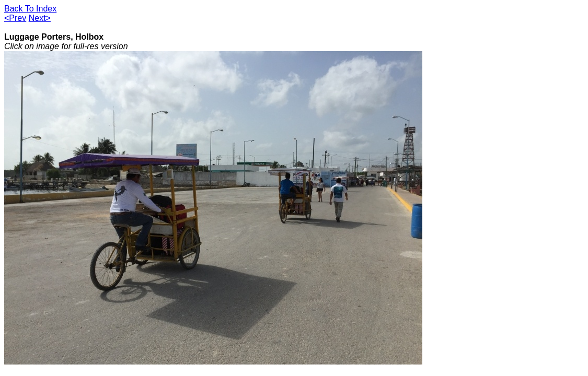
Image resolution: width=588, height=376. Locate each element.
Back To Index (30, 9)
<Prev (15, 18)
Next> (40, 18)
